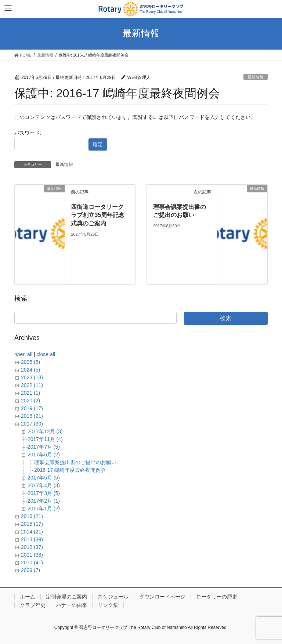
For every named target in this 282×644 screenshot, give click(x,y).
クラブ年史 (33, 605)
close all (46, 354)
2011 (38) (32, 555)
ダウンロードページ (162, 597)
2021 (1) (30, 393)
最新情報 (256, 77)
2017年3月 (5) (44, 493)
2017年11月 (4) (45, 439)
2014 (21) (32, 532)
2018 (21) (32, 416)
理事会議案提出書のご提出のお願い (75, 462)
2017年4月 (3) (44, 485)
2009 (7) (30, 570)
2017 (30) (32, 424)
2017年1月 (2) (44, 509)
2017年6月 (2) (44, 455)
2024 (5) (30, 370)
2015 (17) (32, 524)
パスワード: (51, 140)
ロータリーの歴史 (217, 597)
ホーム (28, 597)
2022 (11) (32, 385)
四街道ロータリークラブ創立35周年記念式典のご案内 (98, 215)
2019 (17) (32, 408)
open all (23, 354)
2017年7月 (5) (44, 447)
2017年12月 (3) (45, 431)
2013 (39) (32, 539)
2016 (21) (32, 516)
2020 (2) (30, 401)
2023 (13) (32, 377)
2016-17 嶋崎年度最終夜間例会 (70, 470)
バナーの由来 (72, 605)
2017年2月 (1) (44, 501)
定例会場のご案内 (66, 597)
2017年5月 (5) (44, 478)
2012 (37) (32, 547)
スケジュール (113, 597)
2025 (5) (30, 362)
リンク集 (108, 605)
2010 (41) (32, 562)
